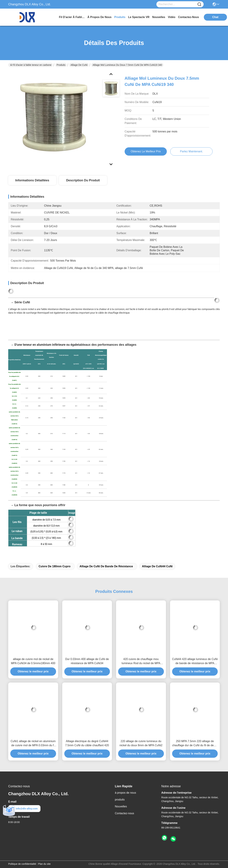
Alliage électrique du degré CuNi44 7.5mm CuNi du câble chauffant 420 (87, 743)
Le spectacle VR (139, 17)
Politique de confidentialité (22, 864)
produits (120, 17)
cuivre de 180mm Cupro (55, 566)
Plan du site (44, 864)
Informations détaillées (32, 180)
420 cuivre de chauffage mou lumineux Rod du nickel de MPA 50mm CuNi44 (141, 661)
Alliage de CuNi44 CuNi (157, 566)
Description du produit (83, 180)
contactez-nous (189, 17)
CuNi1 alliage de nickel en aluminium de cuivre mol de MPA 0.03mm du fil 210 (33, 744)
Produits (61, 65)
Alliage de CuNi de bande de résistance (106, 566)
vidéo (172, 17)
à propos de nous (99, 17)
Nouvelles (121, 806)
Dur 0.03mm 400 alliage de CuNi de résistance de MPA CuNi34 (87, 661)
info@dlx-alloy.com (24, 809)
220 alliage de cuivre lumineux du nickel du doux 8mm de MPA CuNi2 (141, 743)
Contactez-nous (124, 813)
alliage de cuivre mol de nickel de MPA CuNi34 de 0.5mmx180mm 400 (33, 661)
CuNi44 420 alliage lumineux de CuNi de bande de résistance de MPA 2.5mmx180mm (195, 661)
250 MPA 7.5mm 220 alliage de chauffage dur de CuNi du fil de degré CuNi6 (195, 744)
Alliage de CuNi (79, 65)
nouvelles (159, 17)
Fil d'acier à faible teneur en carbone (72, 17)
